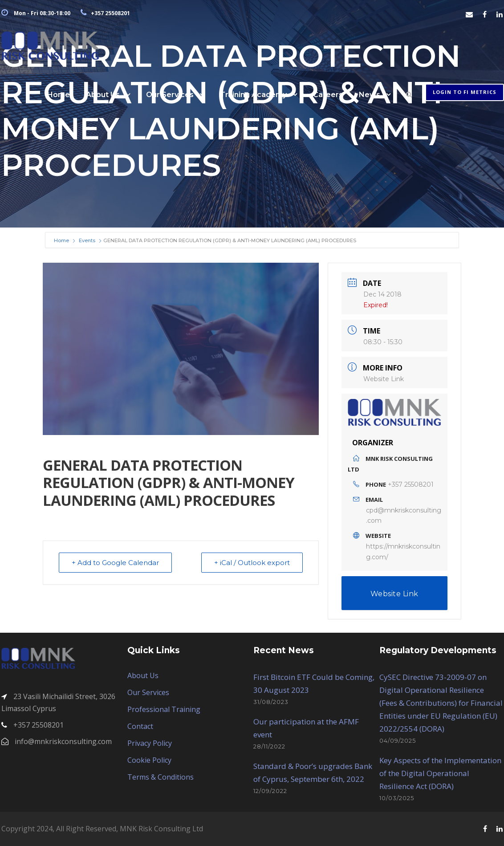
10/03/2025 (397, 798)
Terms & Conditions (161, 777)
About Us (103, 95)
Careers (328, 95)
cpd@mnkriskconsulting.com (404, 516)
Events (87, 240)
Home (59, 95)
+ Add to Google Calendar (115, 563)
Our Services (170, 95)
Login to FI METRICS (465, 92)
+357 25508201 (411, 484)
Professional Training (164, 709)
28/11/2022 (269, 746)
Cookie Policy (149, 760)
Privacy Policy (150, 743)
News (370, 95)
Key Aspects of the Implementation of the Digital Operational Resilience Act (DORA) (440, 773)
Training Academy (253, 95)
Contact (140, 726)
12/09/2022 (270, 791)
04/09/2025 (398, 740)
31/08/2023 (271, 702)
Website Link (384, 379)
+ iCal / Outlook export (252, 563)
